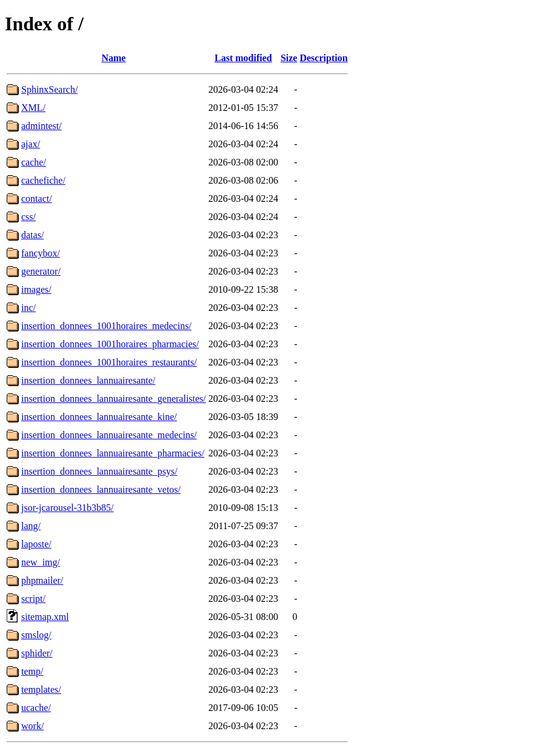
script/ (33, 599)
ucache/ (36, 708)
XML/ (33, 108)
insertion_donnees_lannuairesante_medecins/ (109, 435)
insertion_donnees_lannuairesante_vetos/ (101, 489)
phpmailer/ (42, 580)
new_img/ (41, 562)
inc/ (28, 308)
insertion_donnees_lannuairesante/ (88, 380)
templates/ (41, 689)
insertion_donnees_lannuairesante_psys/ (99, 471)
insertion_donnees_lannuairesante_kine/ (99, 417)
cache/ (34, 162)
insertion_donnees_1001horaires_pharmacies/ (110, 344)
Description (323, 58)
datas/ (32, 235)
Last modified (243, 58)
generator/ (41, 271)
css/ (28, 217)
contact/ (37, 199)
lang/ (31, 526)
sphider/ (37, 653)
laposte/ (36, 544)
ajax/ (31, 144)
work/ (32, 726)
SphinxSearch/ (49, 89)
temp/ (32, 671)
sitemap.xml (45, 617)
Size (289, 58)
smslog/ (36, 635)
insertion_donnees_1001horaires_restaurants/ (109, 362)
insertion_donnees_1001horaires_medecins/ (106, 326)
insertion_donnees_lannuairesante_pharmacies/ (113, 453)
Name (113, 58)
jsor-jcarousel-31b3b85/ (68, 508)
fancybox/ (41, 253)
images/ (36, 289)
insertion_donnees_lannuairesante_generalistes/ (114, 399)
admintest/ (42, 126)
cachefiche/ (43, 180)
